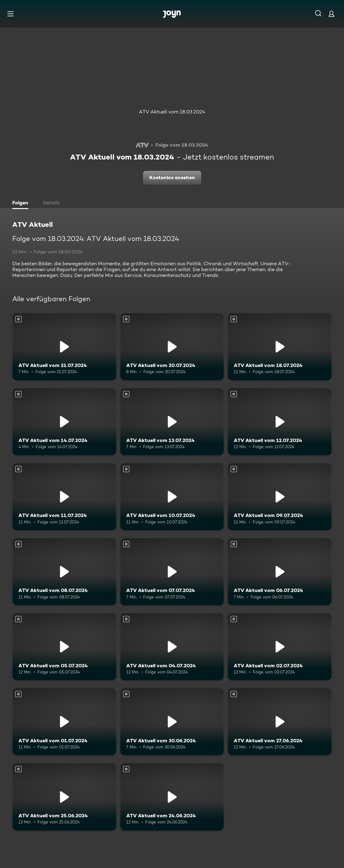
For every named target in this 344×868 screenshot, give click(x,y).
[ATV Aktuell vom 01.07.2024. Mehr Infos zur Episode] (64, 722)
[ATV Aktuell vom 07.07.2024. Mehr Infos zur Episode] (172, 572)
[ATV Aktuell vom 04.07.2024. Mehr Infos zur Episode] (172, 647)
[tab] (22, 203)
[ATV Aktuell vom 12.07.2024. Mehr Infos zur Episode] (280, 422)
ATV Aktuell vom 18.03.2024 (172, 112)
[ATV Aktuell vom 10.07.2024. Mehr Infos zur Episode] (172, 497)
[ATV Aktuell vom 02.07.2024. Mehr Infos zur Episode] (280, 647)
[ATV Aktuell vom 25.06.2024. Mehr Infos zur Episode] (64, 797)
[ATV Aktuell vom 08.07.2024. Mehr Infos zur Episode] (64, 572)
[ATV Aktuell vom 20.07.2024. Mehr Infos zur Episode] (172, 347)
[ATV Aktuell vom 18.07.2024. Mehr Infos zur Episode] (280, 347)
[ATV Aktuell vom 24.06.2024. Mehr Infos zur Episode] (172, 797)
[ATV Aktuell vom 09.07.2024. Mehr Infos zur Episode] (280, 497)
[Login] (331, 14)
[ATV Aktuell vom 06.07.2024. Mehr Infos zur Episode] (280, 572)
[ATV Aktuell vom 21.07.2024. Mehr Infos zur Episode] (64, 347)
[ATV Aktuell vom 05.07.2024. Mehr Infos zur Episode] (64, 647)
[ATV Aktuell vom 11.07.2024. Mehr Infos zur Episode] (64, 497)
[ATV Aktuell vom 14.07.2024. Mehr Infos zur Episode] (64, 422)
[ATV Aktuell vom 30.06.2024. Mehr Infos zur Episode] (172, 722)
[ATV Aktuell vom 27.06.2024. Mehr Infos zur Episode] (280, 722)
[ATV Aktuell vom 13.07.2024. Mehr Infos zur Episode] (172, 422)
